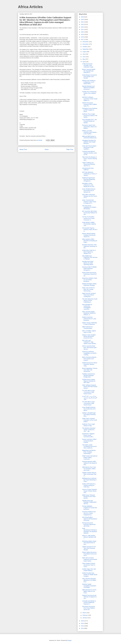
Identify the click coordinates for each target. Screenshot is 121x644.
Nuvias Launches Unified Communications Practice (89, 441)
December (86, 42)
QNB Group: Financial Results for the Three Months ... (89, 497)
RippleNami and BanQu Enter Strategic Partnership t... (89, 452)
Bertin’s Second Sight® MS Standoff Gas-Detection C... (89, 71)
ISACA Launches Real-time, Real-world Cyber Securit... (89, 348)
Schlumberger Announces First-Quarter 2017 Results (90, 77)
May (84, 59)
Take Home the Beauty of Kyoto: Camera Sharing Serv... (90, 159)
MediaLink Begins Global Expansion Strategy (89, 285)
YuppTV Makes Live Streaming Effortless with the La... (89, 164)
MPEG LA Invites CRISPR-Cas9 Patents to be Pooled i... (89, 132)
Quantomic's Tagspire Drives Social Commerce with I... (88, 435)
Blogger (69, 640)
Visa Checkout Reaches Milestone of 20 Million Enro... (89, 580)
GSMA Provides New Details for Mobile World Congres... (90, 575)
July (84, 54)
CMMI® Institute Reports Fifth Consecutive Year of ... (89, 474)
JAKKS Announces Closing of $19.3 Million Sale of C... (90, 104)
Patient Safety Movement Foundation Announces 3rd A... (89, 554)
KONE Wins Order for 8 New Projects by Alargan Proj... (89, 252)
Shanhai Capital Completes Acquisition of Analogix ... (89, 586)
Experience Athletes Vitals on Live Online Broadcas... (90, 280)
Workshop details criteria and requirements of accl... (89, 543)
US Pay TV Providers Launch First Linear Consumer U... (88, 218)
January (85, 618)
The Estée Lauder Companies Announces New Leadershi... (89, 446)
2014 (83, 626)
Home (47, 149)
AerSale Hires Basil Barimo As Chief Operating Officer (88, 263)
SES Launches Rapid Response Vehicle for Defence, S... (89, 313)
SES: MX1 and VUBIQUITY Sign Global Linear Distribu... (90, 342)
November (86, 44)
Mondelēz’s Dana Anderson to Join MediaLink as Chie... (89, 185)
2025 (83, 20)
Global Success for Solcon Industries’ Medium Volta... (90, 364)
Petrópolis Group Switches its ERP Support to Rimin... (90, 110)
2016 (83, 621)
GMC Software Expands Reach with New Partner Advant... (90, 387)
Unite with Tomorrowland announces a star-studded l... (89, 147)
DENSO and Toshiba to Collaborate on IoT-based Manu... (89, 82)
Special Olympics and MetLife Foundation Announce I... (88, 88)
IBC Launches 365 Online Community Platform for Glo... (90, 213)
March (84, 613)
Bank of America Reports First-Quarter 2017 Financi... (89, 359)
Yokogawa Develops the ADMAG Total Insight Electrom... (89, 142)
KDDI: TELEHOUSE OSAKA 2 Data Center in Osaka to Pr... (89, 202)
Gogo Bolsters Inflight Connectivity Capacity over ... (89, 224)
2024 (83, 22)
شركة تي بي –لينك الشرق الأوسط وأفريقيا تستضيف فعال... (90, 398)
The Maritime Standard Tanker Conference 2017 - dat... (89, 430)
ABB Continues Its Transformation (87, 328)
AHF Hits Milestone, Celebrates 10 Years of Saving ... (89, 174)
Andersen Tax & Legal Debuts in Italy (88, 425)
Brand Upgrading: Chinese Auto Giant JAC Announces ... (90, 370)
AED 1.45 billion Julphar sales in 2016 (89, 332)
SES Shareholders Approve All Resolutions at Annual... (90, 519)
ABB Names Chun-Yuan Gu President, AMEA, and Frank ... (89, 469)
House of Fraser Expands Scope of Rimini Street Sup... (89, 491)
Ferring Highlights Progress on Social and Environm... (90, 508)
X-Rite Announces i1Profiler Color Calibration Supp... (88, 65)
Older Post (70, 149)
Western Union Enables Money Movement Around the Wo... (89, 336)
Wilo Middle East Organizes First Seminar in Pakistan (90, 257)
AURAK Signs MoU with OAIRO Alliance (89, 570)
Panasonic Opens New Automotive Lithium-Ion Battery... (89, 127)
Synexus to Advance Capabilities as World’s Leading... (89, 353)
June (84, 57)
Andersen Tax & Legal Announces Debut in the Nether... (90, 116)
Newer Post (23, 149)
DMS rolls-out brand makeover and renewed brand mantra (90, 559)
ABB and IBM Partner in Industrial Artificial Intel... (90, 137)
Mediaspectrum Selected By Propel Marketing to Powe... (89, 480)
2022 (83, 27)
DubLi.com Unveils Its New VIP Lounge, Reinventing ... (88, 289)
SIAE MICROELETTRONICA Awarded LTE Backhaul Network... (90, 531)
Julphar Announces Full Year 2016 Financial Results (89, 548)
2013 (83, 628)
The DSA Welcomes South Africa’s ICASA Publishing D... (90, 300)
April (84, 62)
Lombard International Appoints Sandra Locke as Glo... (90, 153)
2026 (83, 17)
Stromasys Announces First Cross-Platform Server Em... (89, 608)
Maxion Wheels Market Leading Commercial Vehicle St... (89, 235)
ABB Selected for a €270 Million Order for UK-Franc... (89, 591)
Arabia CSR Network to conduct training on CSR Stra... (89, 485)
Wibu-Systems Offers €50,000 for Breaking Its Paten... (90, 241)
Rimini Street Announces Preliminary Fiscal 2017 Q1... (90, 274)
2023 (83, 24)
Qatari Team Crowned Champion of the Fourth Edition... (90, 420)
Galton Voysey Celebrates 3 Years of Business (90, 324)
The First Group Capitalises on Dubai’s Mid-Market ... (89, 207)
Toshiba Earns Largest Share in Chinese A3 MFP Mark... (89, 381)
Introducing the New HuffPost (88, 169)
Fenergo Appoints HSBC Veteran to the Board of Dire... (89, 463)
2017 (83, 39)
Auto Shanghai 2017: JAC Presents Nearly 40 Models (90, 121)
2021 (83, 29)
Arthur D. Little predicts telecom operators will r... (89, 537)
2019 (83, 34)
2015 (83, 623)
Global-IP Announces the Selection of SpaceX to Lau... (89, 597)
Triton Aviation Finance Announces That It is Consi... (89, 565)
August (85, 52)
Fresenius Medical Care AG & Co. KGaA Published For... (89, 513)
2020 (83, 32)
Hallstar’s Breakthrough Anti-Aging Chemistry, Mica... (89, 414)
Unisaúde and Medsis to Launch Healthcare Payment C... (89, 603)
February (85, 615)
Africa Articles (30, 7)
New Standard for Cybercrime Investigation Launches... (87, 307)
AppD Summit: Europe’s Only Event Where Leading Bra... (89, 295)
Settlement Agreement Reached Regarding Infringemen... (89, 179)
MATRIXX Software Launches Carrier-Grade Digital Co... (90, 99)
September (86, 49)
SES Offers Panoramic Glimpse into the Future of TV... (90, 196)
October (85, 47)
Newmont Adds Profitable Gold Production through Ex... (89, 269)
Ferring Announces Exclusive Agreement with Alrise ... (89, 524)
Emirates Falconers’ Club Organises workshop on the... (90, 246)
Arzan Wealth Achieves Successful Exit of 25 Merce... (89, 409)
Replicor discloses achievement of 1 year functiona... (89, 319)
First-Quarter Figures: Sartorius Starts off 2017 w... (90, 230)
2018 (83, 37)
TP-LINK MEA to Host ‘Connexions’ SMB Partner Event (88, 392)
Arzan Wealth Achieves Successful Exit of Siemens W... (89, 191)
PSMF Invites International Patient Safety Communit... (90, 458)
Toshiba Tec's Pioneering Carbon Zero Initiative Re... (89, 93)
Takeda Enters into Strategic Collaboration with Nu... (89, 502)
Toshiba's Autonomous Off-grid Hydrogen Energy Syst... (89, 375)
